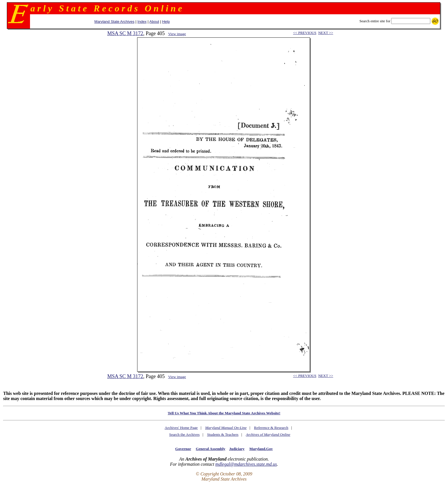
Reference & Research (271, 428)
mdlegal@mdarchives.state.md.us (246, 464)
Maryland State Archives (114, 22)
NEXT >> (326, 33)
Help (166, 22)
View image (177, 34)
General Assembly (210, 449)
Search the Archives (184, 434)
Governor (183, 449)
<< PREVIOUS (305, 33)
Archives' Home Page (181, 428)
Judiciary (237, 449)
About (154, 22)
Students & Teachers (223, 434)
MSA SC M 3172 (125, 33)
